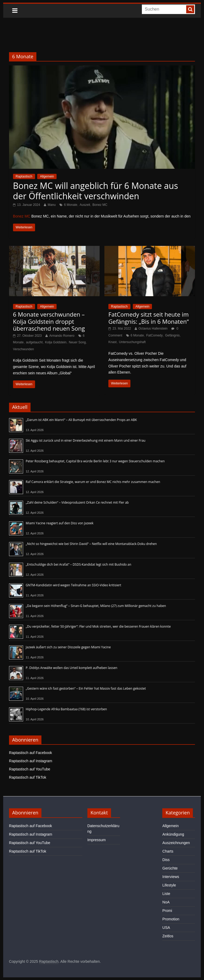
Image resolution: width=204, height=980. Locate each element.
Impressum (97, 840)
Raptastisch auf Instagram (31, 761)
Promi (167, 911)
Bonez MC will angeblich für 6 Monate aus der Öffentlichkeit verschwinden (95, 191)
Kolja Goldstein (56, 342)
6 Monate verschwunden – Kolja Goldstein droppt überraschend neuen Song (49, 321)
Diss (166, 860)
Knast (112, 342)
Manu (52, 205)
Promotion (171, 919)
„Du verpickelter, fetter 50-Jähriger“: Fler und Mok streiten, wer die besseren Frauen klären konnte (98, 626)
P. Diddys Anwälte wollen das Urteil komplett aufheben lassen (72, 668)
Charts (168, 851)
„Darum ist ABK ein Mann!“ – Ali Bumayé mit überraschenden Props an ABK (81, 420)
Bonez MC (100, 205)
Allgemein (47, 176)
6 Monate (71, 205)
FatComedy (155, 335)
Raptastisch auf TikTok (28, 777)
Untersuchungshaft (132, 342)
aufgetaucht (34, 342)
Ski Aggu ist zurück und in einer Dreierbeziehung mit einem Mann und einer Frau (86, 440)
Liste (166, 894)
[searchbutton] (190, 9)
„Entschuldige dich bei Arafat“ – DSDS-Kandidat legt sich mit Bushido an (78, 564)
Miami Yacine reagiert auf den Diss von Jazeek (60, 523)
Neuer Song (77, 342)
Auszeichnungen (176, 843)
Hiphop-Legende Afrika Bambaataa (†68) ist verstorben (66, 709)
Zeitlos (168, 936)
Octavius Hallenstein (153, 329)
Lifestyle (169, 885)
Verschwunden (24, 349)
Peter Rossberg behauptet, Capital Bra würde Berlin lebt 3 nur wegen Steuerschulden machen (95, 461)
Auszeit (85, 205)
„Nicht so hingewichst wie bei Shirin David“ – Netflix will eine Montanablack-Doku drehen (91, 544)
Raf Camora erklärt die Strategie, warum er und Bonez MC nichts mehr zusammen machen (93, 482)
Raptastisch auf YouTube (30, 769)
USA (166, 928)
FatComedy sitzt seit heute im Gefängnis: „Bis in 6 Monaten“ (149, 318)
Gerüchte (170, 868)
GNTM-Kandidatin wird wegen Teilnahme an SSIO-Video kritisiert (73, 585)
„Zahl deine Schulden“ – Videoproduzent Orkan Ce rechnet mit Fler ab (77, 502)
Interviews (171, 877)
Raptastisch (24, 176)
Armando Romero (62, 336)
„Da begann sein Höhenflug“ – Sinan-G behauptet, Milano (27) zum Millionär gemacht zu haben (96, 606)
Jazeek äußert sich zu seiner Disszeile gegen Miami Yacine (68, 647)
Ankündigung (173, 834)
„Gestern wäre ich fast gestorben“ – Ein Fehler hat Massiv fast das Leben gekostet (86, 688)
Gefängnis (172, 335)
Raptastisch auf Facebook (31, 753)
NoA (166, 902)
